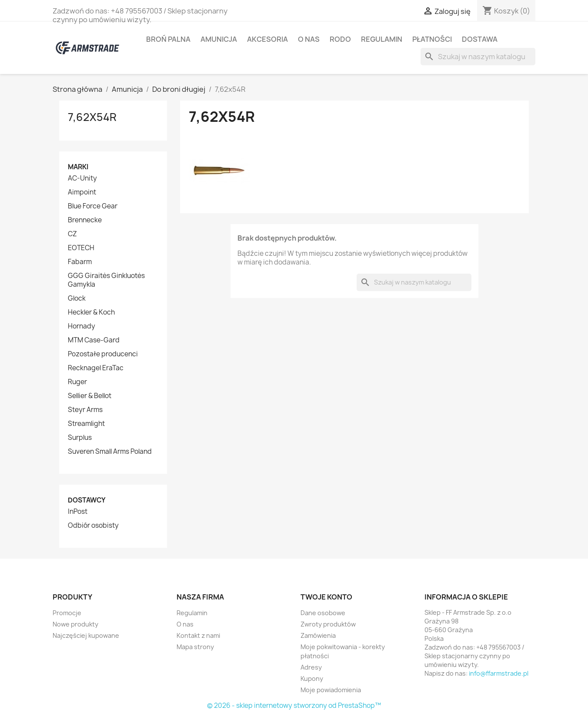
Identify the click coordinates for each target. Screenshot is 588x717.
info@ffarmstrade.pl (499, 673)
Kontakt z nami (198, 635)
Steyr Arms (85, 410)
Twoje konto (326, 597)
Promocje (67, 613)
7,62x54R (92, 117)
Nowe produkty (75, 624)
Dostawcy (87, 500)
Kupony (312, 678)
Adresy (311, 667)
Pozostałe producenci (103, 354)
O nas (309, 39)
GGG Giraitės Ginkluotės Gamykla (106, 280)
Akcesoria (267, 39)
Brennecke (85, 220)
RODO (340, 39)
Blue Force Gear (93, 206)
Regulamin (382, 39)
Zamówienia (318, 635)
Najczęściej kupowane (86, 635)
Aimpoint (82, 192)
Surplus (80, 438)
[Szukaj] (478, 57)
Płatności (432, 39)
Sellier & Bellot (90, 396)
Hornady (82, 326)
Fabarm (80, 262)
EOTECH (81, 248)
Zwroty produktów (328, 624)
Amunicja (219, 39)
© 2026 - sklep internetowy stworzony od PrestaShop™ (294, 705)
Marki (78, 167)
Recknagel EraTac (96, 368)
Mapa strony (195, 647)
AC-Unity (82, 178)
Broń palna (168, 39)
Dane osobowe (323, 613)
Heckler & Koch (91, 312)
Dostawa (480, 39)
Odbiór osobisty (93, 526)
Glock (77, 298)
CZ (72, 234)
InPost (78, 512)
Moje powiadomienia (331, 690)
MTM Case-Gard (94, 340)
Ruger (77, 382)
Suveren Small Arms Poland (110, 452)
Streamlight (86, 424)
